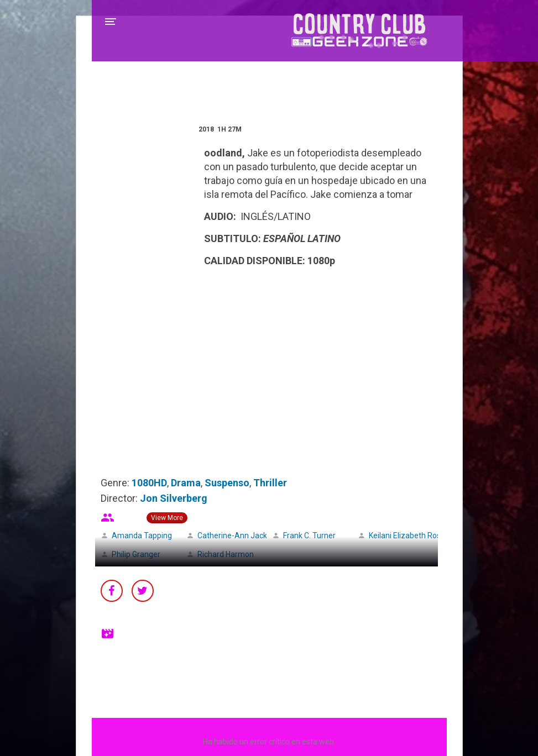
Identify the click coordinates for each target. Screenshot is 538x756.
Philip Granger (136, 554)
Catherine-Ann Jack (232, 535)
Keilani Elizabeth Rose (407, 535)
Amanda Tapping (142, 535)
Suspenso (227, 483)
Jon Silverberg (174, 498)
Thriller (270, 483)
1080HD (149, 483)
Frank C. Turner (309, 535)
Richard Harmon (226, 554)
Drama (186, 483)
